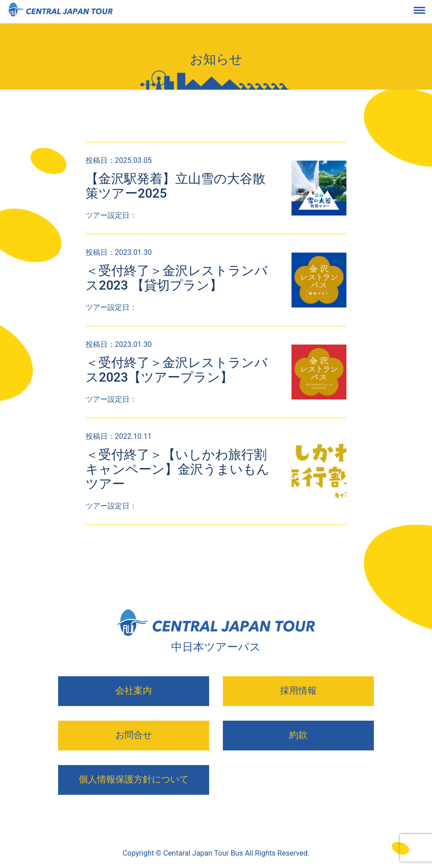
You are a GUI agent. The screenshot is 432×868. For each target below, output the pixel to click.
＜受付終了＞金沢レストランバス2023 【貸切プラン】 (177, 278)
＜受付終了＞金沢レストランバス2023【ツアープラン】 (177, 370)
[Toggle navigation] (427, 12)
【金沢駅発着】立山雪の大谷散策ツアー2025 (175, 186)
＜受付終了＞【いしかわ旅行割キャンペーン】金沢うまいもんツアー (178, 469)
